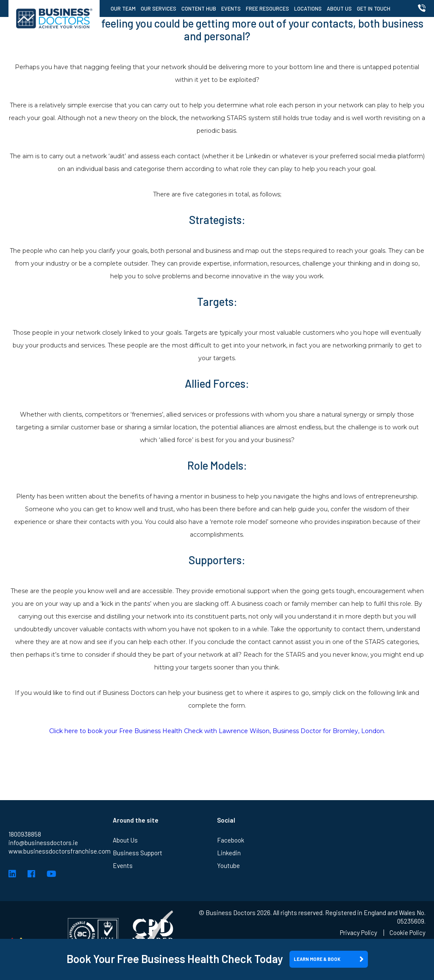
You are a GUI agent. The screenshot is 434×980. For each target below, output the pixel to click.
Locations (308, 8)
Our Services (159, 8)
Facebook (231, 840)
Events (231, 8)
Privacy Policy (359, 933)
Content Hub (199, 8)
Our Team (123, 8)
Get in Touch (374, 8)
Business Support (138, 853)
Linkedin (229, 853)
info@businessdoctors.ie (43, 843)
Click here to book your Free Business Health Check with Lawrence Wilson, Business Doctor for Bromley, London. (217, 731)
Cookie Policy (408, 933)
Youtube (228, 865)
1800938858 (25, 834)
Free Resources (267, 8)
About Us (339, 8)
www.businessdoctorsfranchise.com (60, 851)
